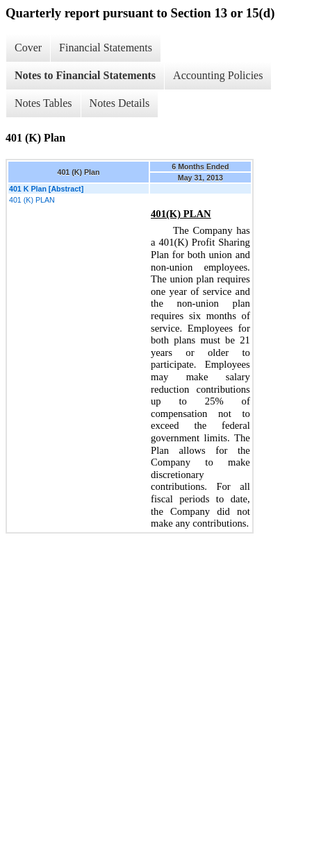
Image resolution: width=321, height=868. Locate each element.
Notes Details (120, 103)
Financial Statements (106, 48)
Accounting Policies (218, 75)
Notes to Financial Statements (85, 75)
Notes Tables (43, 103)
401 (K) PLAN (32, 200)
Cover (28, 48)
